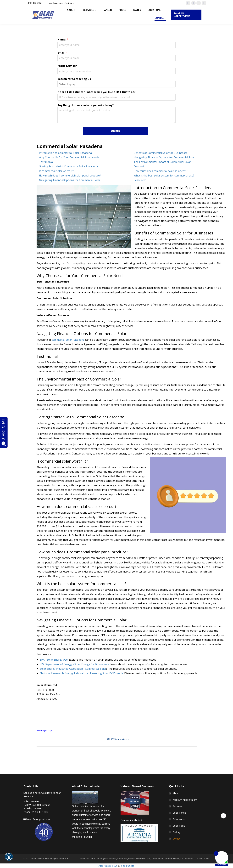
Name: (62, 40)
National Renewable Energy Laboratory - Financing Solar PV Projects (81, 673)
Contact (177, 839)
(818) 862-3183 (33, 3)
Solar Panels (180, 813)
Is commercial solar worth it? (56, 171)
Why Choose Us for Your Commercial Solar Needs (69, 157)
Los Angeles (102, 859)
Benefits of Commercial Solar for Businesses (161, 153)
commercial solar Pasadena (68, 340)
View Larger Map (44, 731)
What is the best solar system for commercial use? (164, 176)
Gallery (177, 832)
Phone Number (67, 66)
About (176, 793)
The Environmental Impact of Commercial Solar (162, 162)
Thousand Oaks (172, 859)
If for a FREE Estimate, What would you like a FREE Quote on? (96, 92)
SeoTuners (128, 866)
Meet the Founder (82, 837)
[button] (9, 859)
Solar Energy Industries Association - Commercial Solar (73, 669)
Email (61, 53)
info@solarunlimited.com (59, 3)
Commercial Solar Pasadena (70, 146)
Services (178, 806)
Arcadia (112, 859)
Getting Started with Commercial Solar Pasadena (68, 166)
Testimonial (46, 162)
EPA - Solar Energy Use (54, 660)
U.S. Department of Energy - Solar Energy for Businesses (74, 664)
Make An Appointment (38, 819)
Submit (115, 131)
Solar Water (179, 819)
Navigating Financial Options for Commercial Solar (164, 157)
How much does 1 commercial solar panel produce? (70, 176)
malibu (132, 859)
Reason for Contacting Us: (74, 79)
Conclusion (140, 166)
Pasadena (122, 859)
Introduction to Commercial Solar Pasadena (65, 153)
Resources (140, 180)
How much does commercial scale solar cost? (161, 171)
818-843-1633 (40, 812)
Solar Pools (179, 826)
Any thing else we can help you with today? (86, 105)
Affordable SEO (108, 866)
